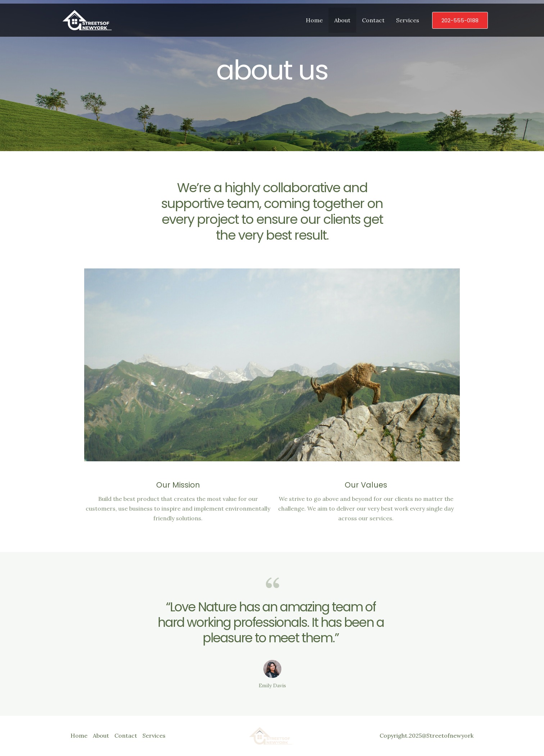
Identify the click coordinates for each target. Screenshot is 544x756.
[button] (460, 20)
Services (408, 20)
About (342, 20)
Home (314, 20)
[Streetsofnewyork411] (89, 19)
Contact (373, 20)
